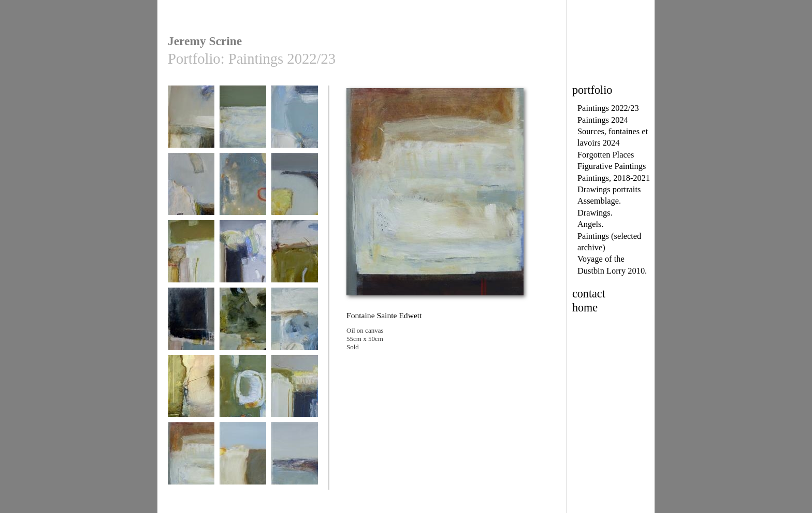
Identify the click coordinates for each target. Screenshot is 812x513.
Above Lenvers (191, 189)
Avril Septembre (191, 256)
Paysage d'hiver (191, 122)
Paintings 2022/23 (608, 108)
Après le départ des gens (243, 193)
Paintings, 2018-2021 (614, 178)
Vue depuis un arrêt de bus (191, 327)
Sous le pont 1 (243, 122)
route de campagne (295, 256)
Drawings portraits (609, 189)
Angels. (590, 224)
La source (191, 391)
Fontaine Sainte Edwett (191, 462)
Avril (295, 391)
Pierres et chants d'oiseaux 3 (243, 327)
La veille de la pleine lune (295, 193)
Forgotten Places (606, 155)
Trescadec (295, 324)
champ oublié (243, 458)
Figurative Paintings (612, 166)
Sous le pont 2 (295, 122)
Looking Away (295, 458)
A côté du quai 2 (243, 391)
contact (589, 294)
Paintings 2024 (603, 120)
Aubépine (243, 256)
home (585, 308)
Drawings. (595, 213)
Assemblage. (599, 201)
